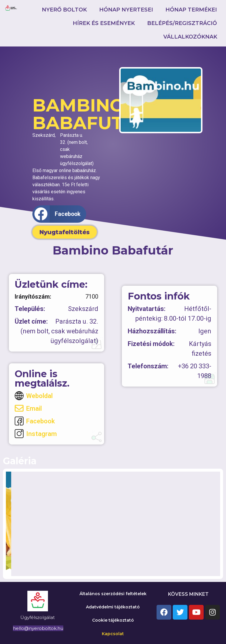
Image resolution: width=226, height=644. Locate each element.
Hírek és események (104, 23)
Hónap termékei (191, 10)
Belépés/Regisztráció (182, 23)
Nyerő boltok (64, 10)
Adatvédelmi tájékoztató (113, 607)
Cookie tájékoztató (113, 620)
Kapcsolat (113, 634)
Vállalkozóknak (190, 37)
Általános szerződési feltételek (113, 594)
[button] (59, 214)
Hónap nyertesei (126, 10)
